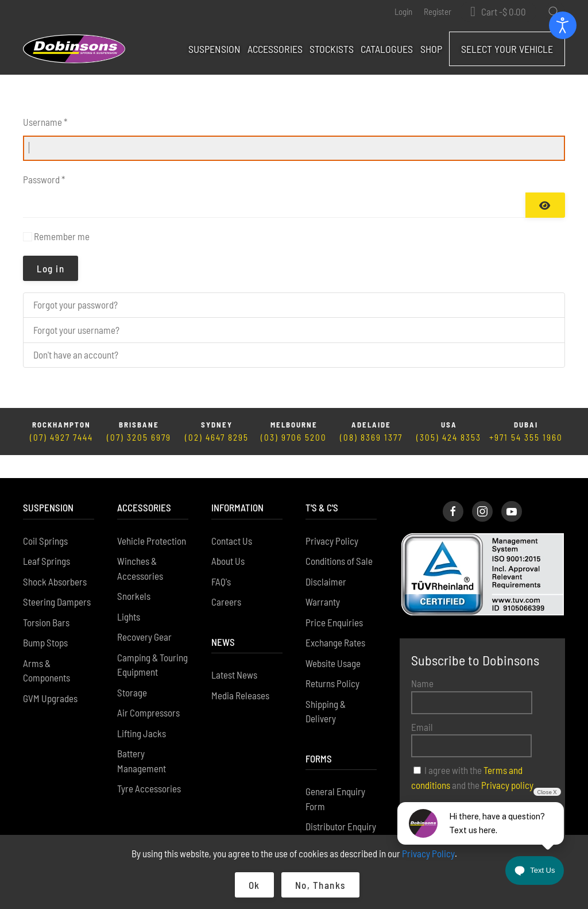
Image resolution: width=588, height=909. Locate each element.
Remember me (62, 236)
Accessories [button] (275, 49)
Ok (254, 885)
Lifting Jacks (142, 710)
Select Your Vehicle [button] (507, 49)
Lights (129, 594)
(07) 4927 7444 (61, 437)
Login (403, 11)
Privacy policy (507, 762)
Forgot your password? (76, 305)
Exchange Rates (335, 619)
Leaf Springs (47, 538)
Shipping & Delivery (326, 688)
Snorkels (134, 573)
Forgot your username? (76, 330)
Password (44, 179)
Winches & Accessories (140, 545)
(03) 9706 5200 (294, 437)
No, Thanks (320, 885)
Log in (51, 268)
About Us (228, 538)
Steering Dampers (57, 579)
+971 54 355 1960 (526, 437)
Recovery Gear (144, 614)
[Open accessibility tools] (563, 25)
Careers (226, 579)
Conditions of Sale (339, 538)
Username (45, 122)
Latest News (234, 652)
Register (438, 11)
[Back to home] (74, 49)
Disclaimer (326, 559)
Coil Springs (45, 518)
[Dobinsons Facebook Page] (453, 488)
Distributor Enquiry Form (341, 811)
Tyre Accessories (149, 765)
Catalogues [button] (387, 49)
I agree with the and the (472, 754)
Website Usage (333, 640)
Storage (132, 669)
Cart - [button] (504, 12)
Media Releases (240, 672)
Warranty (323, 579)
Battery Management (142, 738)
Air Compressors (148, 690)
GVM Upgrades (50, 675)
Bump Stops (45, 619)
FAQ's (221, 559)
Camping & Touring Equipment (152, 642)
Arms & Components (47, 648)
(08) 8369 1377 (371, 437)
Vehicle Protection (152, 518)
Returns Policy (332, 660)
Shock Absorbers (55, 559)
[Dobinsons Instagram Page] (482, 488)
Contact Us (232, 518)
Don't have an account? (76, 355)
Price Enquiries (334, 599)
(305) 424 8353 (449, 437)
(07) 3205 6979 (139, 437)
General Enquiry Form (335, 776)
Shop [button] (431, 49)
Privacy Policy (332, 518)
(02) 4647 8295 (217, 437)
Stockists (332, 49)
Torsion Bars (46, 599)
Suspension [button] (214, 49)
